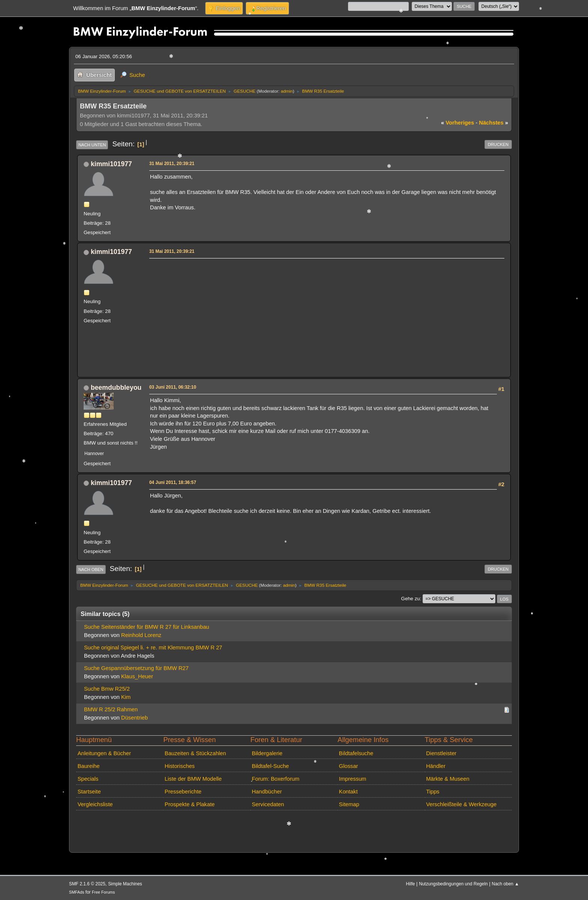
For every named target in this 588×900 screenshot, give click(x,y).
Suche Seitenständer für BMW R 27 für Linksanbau (147, 627)
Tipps (433, 792)
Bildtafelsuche (356, 753)
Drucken (498, 144)
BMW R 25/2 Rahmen (111, 709)
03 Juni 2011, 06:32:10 (173, 387)
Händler (436, 766)
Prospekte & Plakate (190, 804)
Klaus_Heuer (137, 676)
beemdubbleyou (116, 388)
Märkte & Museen (448, 779)
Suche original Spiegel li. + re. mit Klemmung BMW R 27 (153, 648)
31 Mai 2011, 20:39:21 (172, 164)
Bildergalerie (267, 753)
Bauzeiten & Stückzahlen (195, 753)
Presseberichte (183, 792)
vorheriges (457, 123)
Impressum (353, 779)
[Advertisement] (326, 313)
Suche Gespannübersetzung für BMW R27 (136, 668)
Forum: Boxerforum (275, 779)
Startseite (89, 792)
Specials (88, 779)
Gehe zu (411, 599)
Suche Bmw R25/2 (107, 689)
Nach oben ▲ (505, 884)
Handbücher (267, 792)
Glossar (349, 766)
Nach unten (92, 145)
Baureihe (89, 766)
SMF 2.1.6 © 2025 (87, 884)
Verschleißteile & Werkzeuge (461, 804)
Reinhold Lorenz (141, 635)
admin (287, 91)
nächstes (493, 123)
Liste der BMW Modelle (193, 779)
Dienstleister (441, 753)
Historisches (180, 766)
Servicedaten (268, 804)
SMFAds (77, 892)
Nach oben (91, 569)
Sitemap (349, 804)
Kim (126, 697)
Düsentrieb (134, 718)
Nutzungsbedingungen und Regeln (453, 884)
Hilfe (411, 884)
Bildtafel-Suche (270, 766)
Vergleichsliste (95, 804)
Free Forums (103, 892)
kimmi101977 (111, 164)
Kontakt (348, 792)
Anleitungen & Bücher (104, 753)
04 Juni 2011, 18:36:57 (173, 482)
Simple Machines (125, 884)
